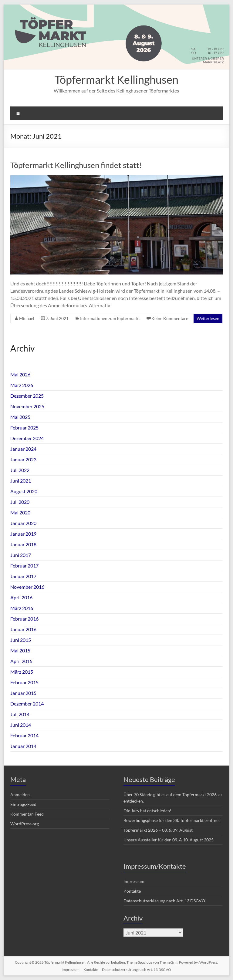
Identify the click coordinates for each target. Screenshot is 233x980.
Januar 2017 (23, 576)
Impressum (134, 881)
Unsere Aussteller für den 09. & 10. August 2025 (169, 840)
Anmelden (20, 795)
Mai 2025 (20, 417)
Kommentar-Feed (27, 814)
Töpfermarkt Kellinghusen (116, 79)
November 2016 (27, 587)
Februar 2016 (24, 619)
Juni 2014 (21, 725)
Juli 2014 (20, 714)
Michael (27, 318)
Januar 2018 (23, 544)
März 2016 (22, 608)
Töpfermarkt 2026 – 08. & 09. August (158, 830)
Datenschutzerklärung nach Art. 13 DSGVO (164, 901)
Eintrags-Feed (23, 804)
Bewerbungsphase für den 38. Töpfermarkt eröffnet (172, 820)
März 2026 (22, 385)
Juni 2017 (21, 555)
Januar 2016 (23, 629)
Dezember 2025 (27, 396)
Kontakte (132, 891)
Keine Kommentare (170, 318)
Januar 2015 (23, 693)
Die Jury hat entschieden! (147, 811)
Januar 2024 (23, 449)
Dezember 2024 (27, 438)
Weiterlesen (208, 318)
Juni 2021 (21, 481)
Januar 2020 (23, 523)
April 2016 (21, 597)
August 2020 (24, 491)
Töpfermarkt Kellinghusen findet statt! (76, 165)
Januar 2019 (23, 534)
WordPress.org (25, 824)
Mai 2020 (20, 512)
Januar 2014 (23, 746)
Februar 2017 (24, 566)
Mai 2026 (20, 374)
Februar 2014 (24, 735)
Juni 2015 (21, 640)
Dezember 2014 (27, 704)
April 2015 (21, 661)
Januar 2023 (23, 459)
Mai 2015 (20, 650)
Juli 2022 (20, 470)
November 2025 (27, 406)
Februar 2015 (24, 682)
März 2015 (22, 672)
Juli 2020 (20, 502)
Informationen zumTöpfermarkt (110, 318)
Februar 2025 (24, 428)
